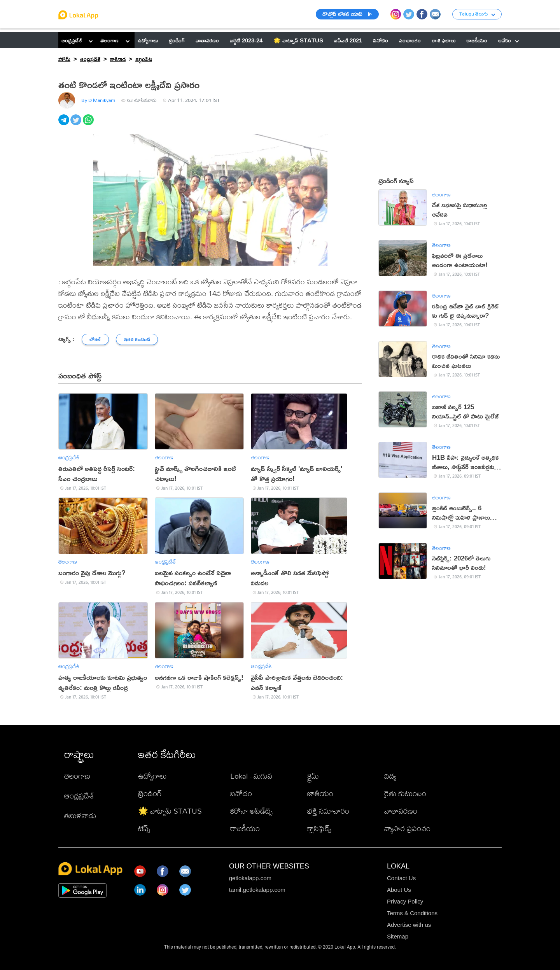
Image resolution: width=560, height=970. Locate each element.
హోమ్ (64, 59)
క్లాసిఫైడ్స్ (319, 828)
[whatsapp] (89, 124)
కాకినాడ (118, 59)
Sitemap (398, 936)
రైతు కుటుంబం (405, 793)
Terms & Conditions (412, 913)
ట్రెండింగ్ (150, 793)
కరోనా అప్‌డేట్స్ (251, 811)
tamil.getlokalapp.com (257, 890)
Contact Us (401, 878)
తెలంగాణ (109, 40)
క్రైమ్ (313, 776)
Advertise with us (409, 925)
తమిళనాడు (80, 815)
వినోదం (241, 793)
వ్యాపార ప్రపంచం (407, 828)
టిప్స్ (144, 828)
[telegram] (64, 124)
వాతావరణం (401, 811)
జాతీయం (320, 793)
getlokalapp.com (250, 878)
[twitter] (76, 124)
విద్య (390, 776)
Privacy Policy (405, 901)
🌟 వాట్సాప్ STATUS (170, 811)
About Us (399, 890)
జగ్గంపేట (144, 59)
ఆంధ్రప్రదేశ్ (72, 40)
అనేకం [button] (508, 40)
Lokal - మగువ (251, 776)
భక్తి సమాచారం (328, 811)
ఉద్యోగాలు (152, 776)
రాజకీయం (245, 828)
